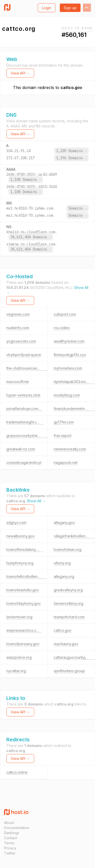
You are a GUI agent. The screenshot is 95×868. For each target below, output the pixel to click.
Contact (11, 838)
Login (47, 8)
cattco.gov (71, 87)
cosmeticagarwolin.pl (24, 462)
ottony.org (62, 563)
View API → (20, 73)
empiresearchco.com (24, 630)
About (9, 823)
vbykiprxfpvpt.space (24, 355)
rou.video (62, 328)
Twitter (10, 853)
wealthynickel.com (69, 341)
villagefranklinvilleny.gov (74, 536)
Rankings (12, 833)
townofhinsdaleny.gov (25, 549)
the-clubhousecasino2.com (29, 368)
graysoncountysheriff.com (28, 436)
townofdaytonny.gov (24, 603)
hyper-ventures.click (23, 395)
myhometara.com (68, 368)
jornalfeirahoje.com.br (24, 409)
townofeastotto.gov (23, 590)
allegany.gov (64, 523)
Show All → (36, 501)
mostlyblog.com (67, 395)
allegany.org (64, 576)
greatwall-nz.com (21, 449)
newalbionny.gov (21, 536)
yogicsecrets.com (21, 341)
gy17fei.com (64, 422)
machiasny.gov (66, 644)
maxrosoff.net (18, 382)
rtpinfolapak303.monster (74, 382)
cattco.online (17, 772)
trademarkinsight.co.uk (25, 422)
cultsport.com (65, 314)
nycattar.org (16, 671)
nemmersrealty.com (70, 449)
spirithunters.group (69, 671)
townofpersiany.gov (23, 644)
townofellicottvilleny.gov (26, 576)
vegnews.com (18, 314)
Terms (9, 843)
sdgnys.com (16, 523)
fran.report (63, 436)
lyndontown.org (19, 617)
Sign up (70, 8)
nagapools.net (66, 462)
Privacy (10, 848)
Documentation (17, 828)
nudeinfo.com (18, 328)
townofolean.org (68, 549)
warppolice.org (19, 657)
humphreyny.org (20, 563)
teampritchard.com (69, 617)
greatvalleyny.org (68, 590)
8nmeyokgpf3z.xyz (70, 355)
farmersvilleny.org (69, 603)
